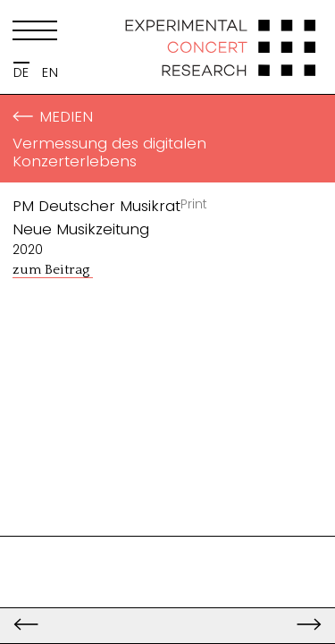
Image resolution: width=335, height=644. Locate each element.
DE (21, 72)
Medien (53, 116)
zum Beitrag (53, 270)
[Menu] (35, 34)
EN (50, 72)
